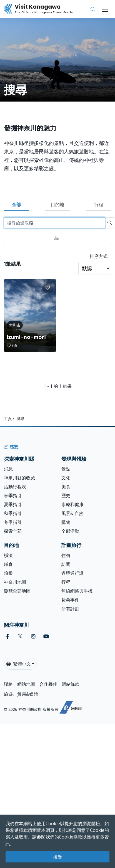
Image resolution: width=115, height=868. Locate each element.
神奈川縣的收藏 (19, 478)
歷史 (66, 495)
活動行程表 (15, 487)
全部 (16, 204)
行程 (99, 204)
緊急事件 (70, 600)
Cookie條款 (71, 837)
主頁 (8, 419)
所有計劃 (70, 609)
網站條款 (71, 684)
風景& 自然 (72, 513)
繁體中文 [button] (19, 664)
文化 (66, 478)
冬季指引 (13, 522)
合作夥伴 (48, 684)
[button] (48, 288)
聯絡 (8, 684)
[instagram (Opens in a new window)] (33, 636)
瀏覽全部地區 (17, 591)
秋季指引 (13, 513)
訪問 (66, 564)
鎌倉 (8, 564)
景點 (66, 469)
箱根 (8, 573)
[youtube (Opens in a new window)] (46, 636)
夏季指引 (13, 504)
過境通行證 (72, 573)
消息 (8, 469)
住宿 (66, 555)
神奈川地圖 (15, 582)
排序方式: (99, 256)
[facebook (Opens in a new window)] (8, 636)
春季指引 (13, 495)
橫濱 (8, 555)
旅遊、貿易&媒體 (21, 694)
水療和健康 (72, 504)
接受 (57, 857)
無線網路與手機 (77, 591)
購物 (66, 522)
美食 (66, 487)
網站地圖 (26, 684)
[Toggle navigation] (105, 9)
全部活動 (70, 531)
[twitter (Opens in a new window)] (20, 636)
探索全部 (13, 531)
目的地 (57, 204)
